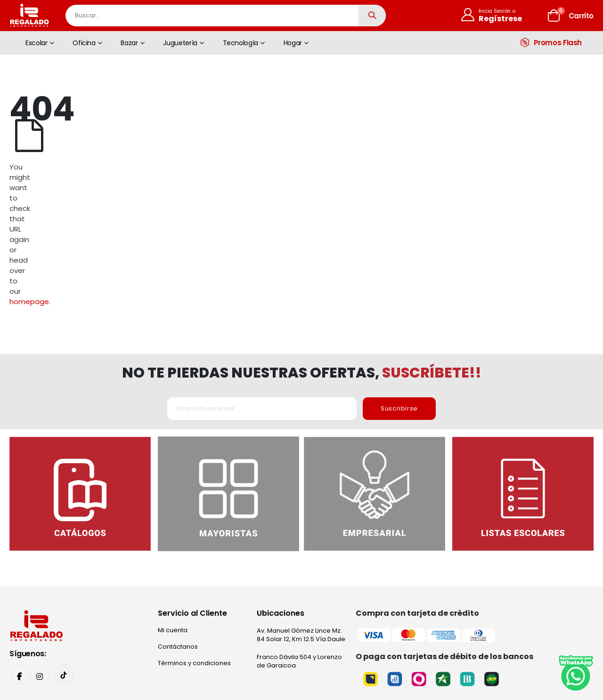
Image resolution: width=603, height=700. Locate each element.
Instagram (41, 578)
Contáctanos (178, 549)
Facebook (20, 578)
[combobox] (226, 16)
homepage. (408, 144)
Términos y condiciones (194, 566)
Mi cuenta (173, 533)
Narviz (420, 649)
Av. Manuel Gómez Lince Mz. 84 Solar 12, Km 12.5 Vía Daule (301, 537)
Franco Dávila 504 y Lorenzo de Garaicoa (299, 564)
